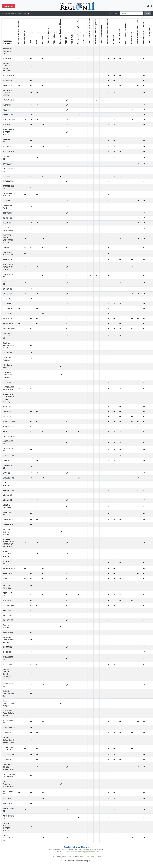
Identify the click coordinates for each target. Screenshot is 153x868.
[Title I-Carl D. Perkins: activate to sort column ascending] (49, 32)
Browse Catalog (14, 13)
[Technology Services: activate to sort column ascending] (120, 32)
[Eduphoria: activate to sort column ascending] (43, 32)
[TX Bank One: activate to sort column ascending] (85, 32)
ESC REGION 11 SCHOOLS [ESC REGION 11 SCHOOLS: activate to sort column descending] (8, 42)
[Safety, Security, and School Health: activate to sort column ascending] (138, 32)
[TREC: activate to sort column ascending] (31, 32)
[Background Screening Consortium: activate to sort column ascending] (79, 32)
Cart (30, 13)
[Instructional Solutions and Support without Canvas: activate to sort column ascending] (61, 32)
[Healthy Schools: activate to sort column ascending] (132, 32)
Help (116, 13)
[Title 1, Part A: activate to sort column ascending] (73, 32)
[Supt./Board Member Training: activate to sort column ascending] (144, 32)
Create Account (8, 6)
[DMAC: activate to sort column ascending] (37, 32)
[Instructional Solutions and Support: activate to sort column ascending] (108, 32)
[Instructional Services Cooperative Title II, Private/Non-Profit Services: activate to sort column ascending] (97, 32)
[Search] (131, 13)
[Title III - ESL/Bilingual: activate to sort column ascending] (150, 32)
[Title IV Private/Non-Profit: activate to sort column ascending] (102, 32)
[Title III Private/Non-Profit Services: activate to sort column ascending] (91, 32)
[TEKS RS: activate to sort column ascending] (67, 32)
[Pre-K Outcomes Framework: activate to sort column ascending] (126, 32)
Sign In (111, 13)
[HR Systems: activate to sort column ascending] (114, 32)
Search (148, 13)
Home (5, 13)
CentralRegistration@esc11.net (88, 852)
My (24, 13)
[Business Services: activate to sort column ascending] (25, 32)
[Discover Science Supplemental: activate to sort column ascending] (19, 32)
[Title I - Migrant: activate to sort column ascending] (55, 32)
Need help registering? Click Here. (76, 847)
